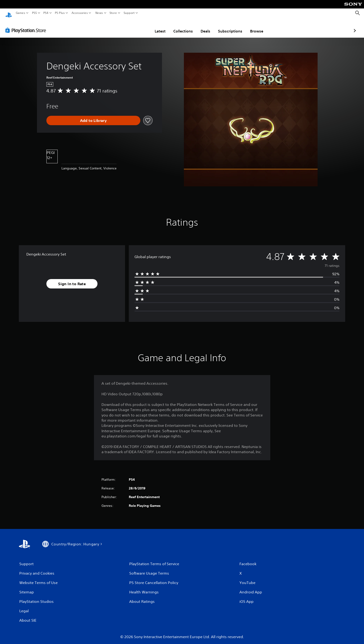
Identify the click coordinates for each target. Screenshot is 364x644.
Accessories (80, 13)
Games (20, 13)
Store (113, 13)
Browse (229, 27)
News (99, 13)
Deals (178, 27)
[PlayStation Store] (27, 26)
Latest (133, 27)
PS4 (46, 13)
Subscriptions (203, 27)
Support (129, 13)
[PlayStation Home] (9, 13)
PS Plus (60, 13)
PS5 (34, 13)
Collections (156, 27)
